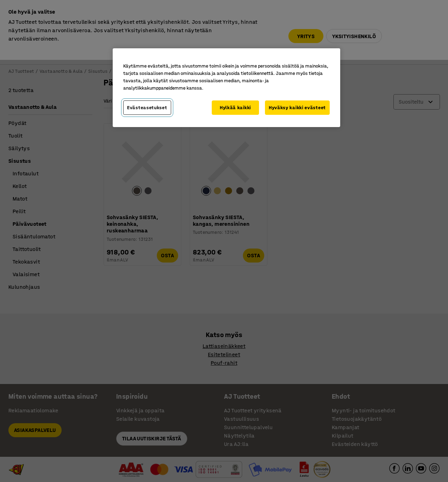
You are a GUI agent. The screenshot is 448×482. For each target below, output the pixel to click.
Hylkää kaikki (235, 108)
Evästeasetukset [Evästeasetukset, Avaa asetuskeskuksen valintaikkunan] (147, 108)
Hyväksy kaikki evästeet (297, 108)
